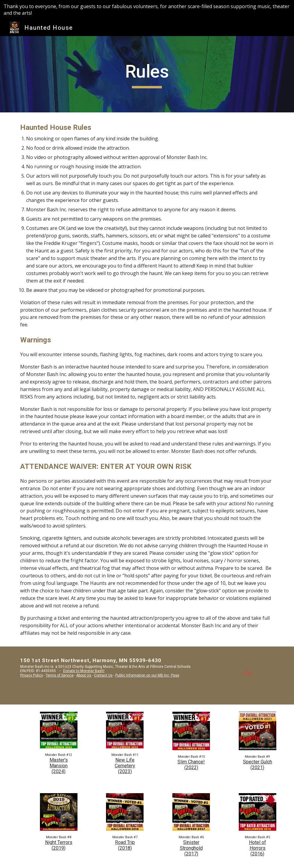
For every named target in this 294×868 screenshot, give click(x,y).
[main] (147, 74)
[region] (147, 10)
